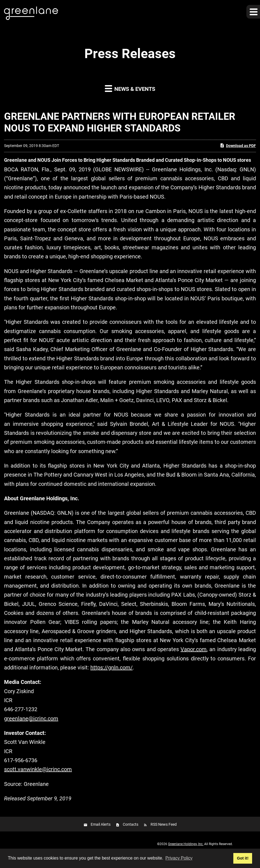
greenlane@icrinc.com (31, 719)
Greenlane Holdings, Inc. (186, 844)
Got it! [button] (243, 858)
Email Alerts (101, 824)
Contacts (131, 824)
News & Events (130, 88)
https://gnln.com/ (111, 668)
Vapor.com (194, 649)
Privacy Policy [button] (179, 858)
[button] (253, 12)
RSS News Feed (164, 824)
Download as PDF (238, 145)
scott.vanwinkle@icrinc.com (38, 769)
